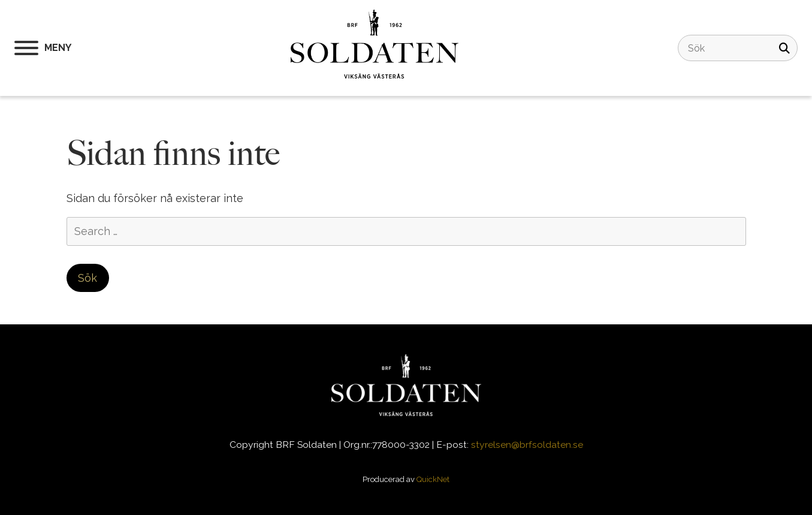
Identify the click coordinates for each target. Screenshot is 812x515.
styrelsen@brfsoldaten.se (527, 445)
